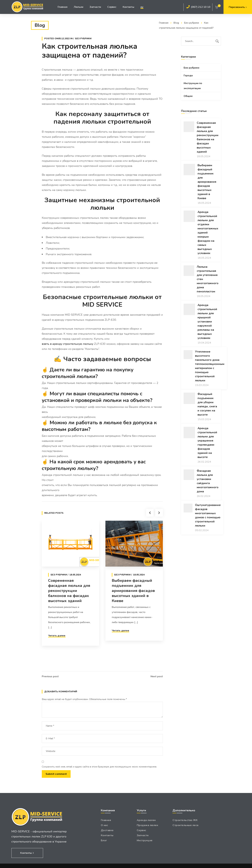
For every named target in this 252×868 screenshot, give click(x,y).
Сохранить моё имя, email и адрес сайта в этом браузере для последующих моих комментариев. (99, 767)
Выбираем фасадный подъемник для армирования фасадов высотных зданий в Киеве (133, 602)
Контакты (107, 835)
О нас (104, 825)
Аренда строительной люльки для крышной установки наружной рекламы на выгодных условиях (207, 322)
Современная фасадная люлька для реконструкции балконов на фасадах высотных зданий (69, 602)
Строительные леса (186, 825)
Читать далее (57, 647)
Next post (157, 676)
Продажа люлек (148, 825)
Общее (188, 96)
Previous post (50, 676)
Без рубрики (192, 23)
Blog (176, 23)
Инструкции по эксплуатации (193, 86)
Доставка (107, 830)
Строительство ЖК (185, 820)
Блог (104, 840)
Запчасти (143, 835)
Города (188, 76)
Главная (164, 23)
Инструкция (145, 840)
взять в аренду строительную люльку (68, 344)
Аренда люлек (146, 820)
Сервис (142, 830)
